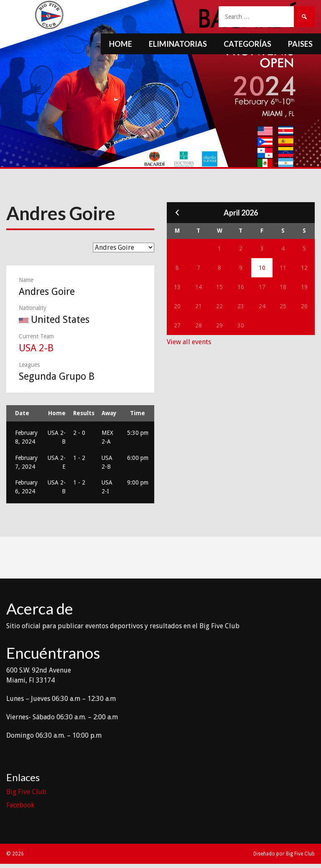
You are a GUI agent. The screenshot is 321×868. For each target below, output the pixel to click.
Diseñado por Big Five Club (284, 854)
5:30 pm (138, 433)
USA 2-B (36, 348)
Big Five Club (26, 792)
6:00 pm (138, 458)
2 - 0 (79, 433)
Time (138, 413)
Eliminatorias (178, 44)
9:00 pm (138, 482)
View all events (189, 342)
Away (109, 413)
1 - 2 (79, 458)
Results (84, 413)
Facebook (20, 805)
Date (22, 413)
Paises (300, 44)
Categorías (247, 44)
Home (121, 44)
